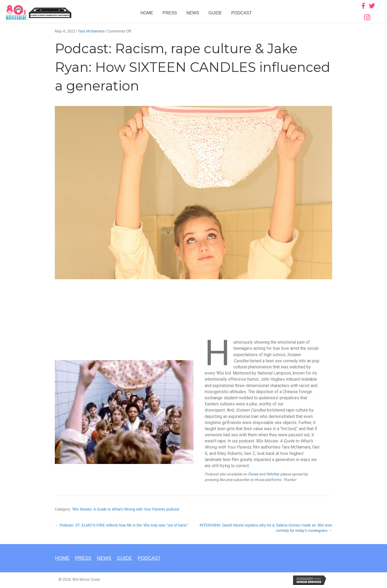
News (193, 13)
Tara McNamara (91, 31)
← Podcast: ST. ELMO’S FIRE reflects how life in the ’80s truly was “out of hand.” (122, 525)
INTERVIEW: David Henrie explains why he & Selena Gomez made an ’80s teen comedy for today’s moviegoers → (266, 528)
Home (147, 13)
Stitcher (272, 474)
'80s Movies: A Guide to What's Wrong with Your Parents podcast (126, 509)
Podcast (242, 13)
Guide (215, 13)
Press (170, 13)
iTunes (253, 474)
